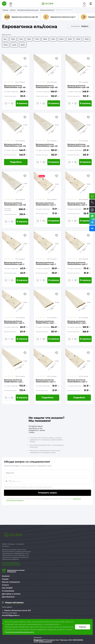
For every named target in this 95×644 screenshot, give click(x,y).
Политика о (7, 563)
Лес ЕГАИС (7, 588)
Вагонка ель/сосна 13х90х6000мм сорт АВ (15, 204)
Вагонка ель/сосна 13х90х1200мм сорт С (46, 381)
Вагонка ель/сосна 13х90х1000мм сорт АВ (15, 87)
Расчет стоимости (11, 583)
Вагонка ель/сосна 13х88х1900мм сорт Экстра (13, 381)
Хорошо (83, 627)
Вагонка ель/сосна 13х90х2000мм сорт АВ (47, 87)
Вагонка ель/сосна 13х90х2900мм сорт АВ (15, 145)
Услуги (5, 586)
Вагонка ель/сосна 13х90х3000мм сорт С (14, 323)
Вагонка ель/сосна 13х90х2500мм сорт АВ (78, 87)
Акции (5, 580)
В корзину (22, 103)
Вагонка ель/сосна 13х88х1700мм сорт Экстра (45, 323)
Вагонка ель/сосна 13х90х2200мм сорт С (46, 264)
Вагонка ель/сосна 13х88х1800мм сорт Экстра (77, 323)
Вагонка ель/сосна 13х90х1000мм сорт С (46, 204)
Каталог (6, 577)
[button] (4, 4)
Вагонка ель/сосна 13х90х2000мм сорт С (14, 264)
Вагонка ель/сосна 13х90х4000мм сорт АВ (78, 145)
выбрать (85, 26)
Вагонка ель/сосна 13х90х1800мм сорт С (77, 381)
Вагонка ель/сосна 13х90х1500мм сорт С (77, 204)
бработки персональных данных (11, 564)
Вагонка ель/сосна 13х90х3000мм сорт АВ (47, 145)
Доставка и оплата (11, 594)
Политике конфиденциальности (19, 632)
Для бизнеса (8, 597)
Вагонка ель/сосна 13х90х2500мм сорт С (78, 264)
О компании (8, 591)
